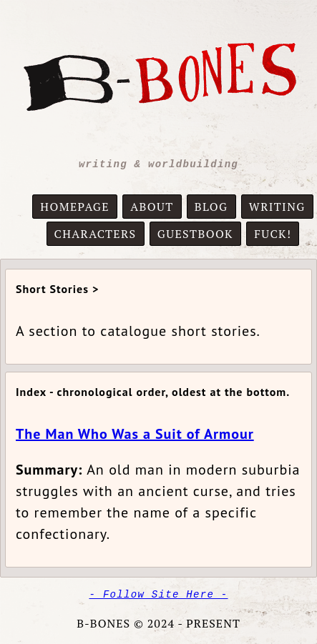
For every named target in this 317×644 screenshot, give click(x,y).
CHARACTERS (96, 234)
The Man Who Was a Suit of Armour (135, 434)
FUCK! (273, 234)
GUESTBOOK (195, 234)
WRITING (277, 207)
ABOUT (152, 207)
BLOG (211, 207)
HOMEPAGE (75, 207)
